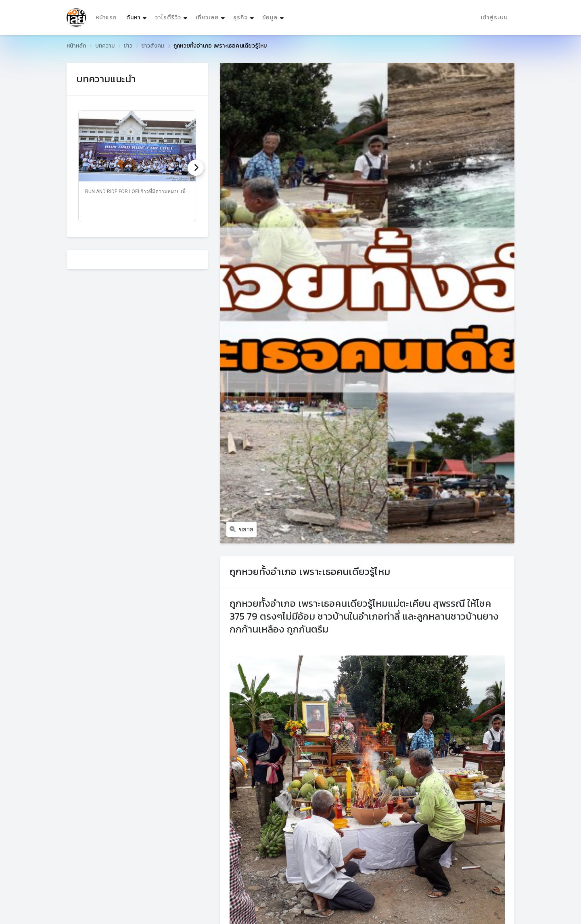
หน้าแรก (106, 18)
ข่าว (128, 46)
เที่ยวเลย (207, 18)
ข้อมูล (270, 18)
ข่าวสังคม (153, 46)
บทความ (105, 46)
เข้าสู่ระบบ (494, 18)
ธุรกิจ (240, 18)
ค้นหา (137, 16)
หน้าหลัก (76, 46)
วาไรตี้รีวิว (168, 18)
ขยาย (241, 529)
